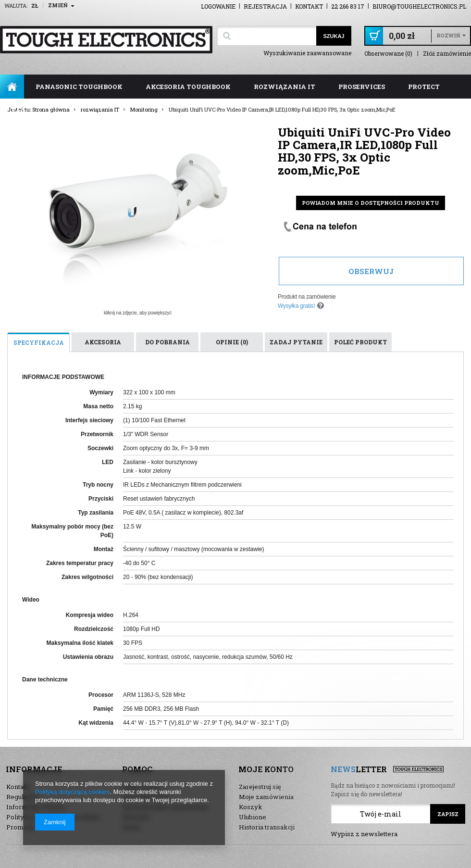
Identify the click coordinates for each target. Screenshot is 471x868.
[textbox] (266, 36)
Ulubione (253, 817)
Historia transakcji (267, 827)
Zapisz (448, 814)
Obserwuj (371, 271)
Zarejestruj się (260, 787)
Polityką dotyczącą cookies (72, 792)
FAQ (19, 111)
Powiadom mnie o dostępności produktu (371, 203)
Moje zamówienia (266, 797)
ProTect (424, 87)
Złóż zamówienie (447, 54)
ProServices (362, 87)
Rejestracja (265, 6)
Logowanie (218, 6)
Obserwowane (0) (388, 54)
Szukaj (334, 36)
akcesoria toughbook (188, 87)
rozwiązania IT (285, 87)
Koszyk (251, 807)
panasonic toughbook (79, 87)
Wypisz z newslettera (364, 834)
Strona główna (12, 87)
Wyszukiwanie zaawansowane (307, 53)
